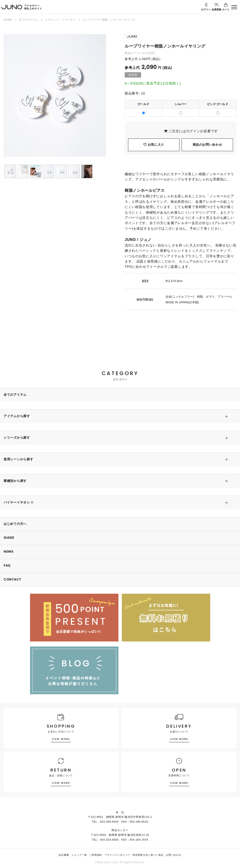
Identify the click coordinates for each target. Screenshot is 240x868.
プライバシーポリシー (117, 855)
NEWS (9, 552)
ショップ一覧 (79, 855)
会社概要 (64, 855)
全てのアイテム (29, 20)
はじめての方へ (15, 524)
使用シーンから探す (18, 459)
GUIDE (9, 538)
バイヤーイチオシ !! (18, 502)
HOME (8, 20)
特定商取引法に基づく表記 (148, 855)
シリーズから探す (17, 438)
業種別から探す (15, 481)
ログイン (193, 131)
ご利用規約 (96, 855)
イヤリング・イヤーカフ (60, 20)
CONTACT (12, 579)
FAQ (7, 566)
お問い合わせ (173, 855)
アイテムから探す (17, 416)
